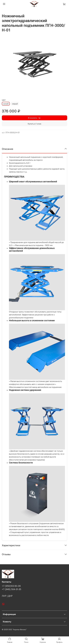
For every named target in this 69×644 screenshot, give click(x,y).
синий (6, 104)
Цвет (4, 100)
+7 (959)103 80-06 (11, 586)
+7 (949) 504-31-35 (11, 589)
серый (15, 104)
